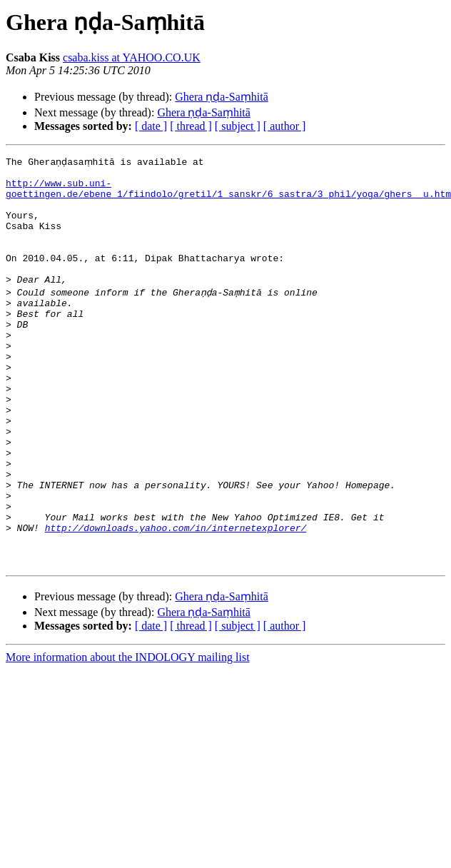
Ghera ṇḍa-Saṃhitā (222, 97)
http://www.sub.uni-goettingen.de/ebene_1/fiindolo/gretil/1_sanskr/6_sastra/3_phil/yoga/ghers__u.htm (228, 193)
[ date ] (151, 126)
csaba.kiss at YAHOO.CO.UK (132, 57)
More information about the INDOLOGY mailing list (128, 734)
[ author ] (285, 126)
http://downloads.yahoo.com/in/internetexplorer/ (176, 598)
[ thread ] (191, 126)
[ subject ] (238, 126)
